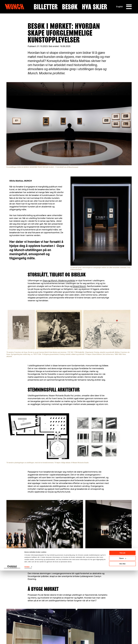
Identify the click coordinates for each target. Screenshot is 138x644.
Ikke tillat (122, 637)
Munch (15, 7)
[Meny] (129, 7)
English (119, 7)
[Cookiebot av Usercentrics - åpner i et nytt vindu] (12, 640)
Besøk (70, 7)
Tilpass (122, 632)
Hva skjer (95, 7)
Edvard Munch (79, 286)
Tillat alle (122, 626)
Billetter (46, 7)
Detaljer (27, 640)
